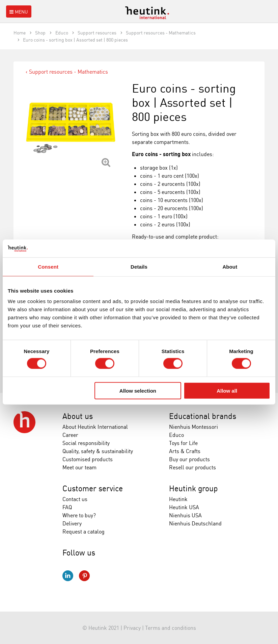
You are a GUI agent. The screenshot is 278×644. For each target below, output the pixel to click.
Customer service (93, 488)
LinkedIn (68, 576)
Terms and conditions (171, 628)
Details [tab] (139, 266)
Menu (18, 12)
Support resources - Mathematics (68, 72)
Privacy (132, 628)
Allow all (227, 390)
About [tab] (230, 266)
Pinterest (84, 576)
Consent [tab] (48, 266)
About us (78, 416)
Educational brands (203, 416)
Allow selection (138, 390)
